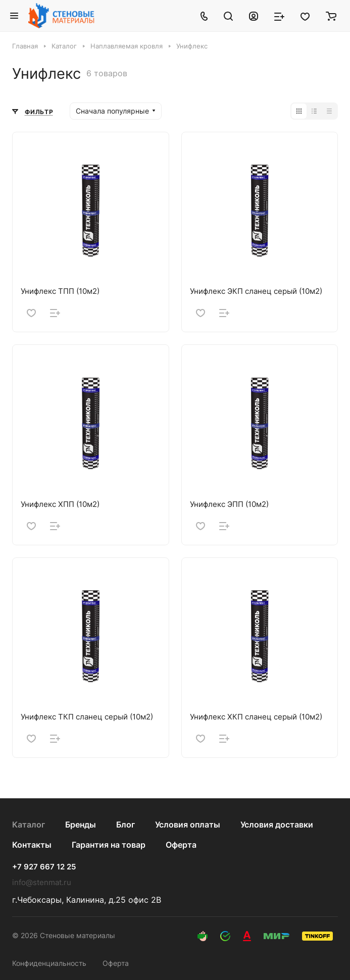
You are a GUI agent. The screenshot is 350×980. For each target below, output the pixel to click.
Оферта (181, 845)
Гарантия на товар (109, 845)
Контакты (32, 845)
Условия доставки (277, 824)
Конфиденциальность (49, 963)
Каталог (29, 824)
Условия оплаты (188, 824)
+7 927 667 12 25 (44, 867)
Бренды (81, 824)
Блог (126, 824)
